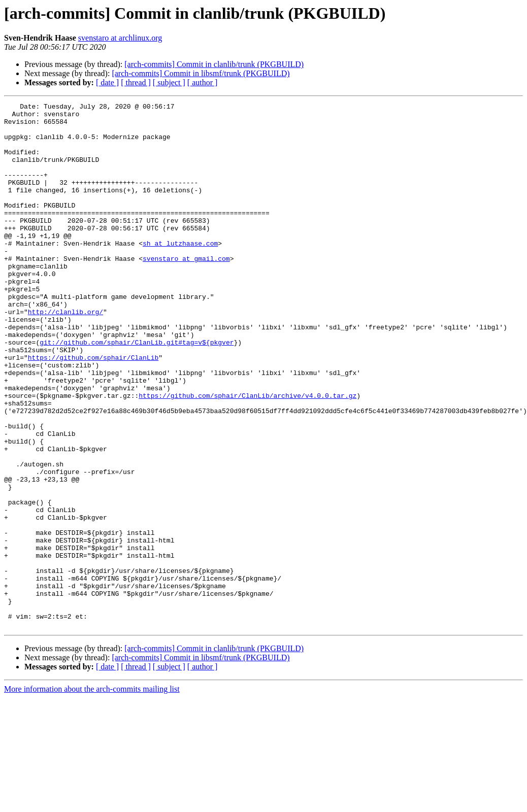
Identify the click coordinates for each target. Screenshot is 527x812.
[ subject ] (169, 82)
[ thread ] (136, 82)
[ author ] (203, 82)
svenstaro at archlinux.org (120, 38)
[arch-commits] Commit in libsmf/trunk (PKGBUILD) (201, 73)
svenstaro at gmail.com (186, 290)
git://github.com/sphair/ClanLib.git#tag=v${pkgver (137, 391)
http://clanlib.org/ (65, 354)
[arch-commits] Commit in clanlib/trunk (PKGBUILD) (214, 64)
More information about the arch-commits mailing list (92, 794)
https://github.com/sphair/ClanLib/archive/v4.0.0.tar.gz (248, 455)
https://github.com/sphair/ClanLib (93, 409)
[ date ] (107, 82)
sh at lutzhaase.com (180, 272)
